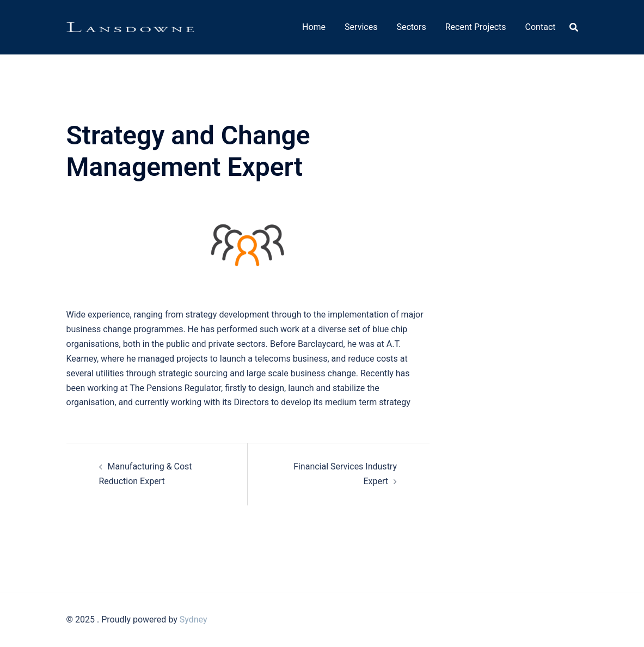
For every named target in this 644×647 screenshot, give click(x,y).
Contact (541, 27)
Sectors (411, 27)
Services (361, 27)
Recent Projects (476, 27)
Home (314, 27)
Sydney (194, 619)
